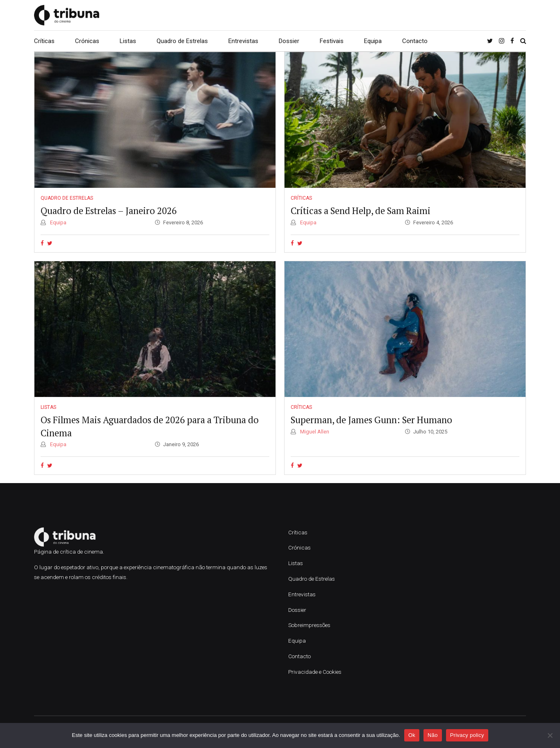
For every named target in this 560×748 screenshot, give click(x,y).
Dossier (289, 41)
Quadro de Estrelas (182, 41)
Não (433, 735)
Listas (128, 41)
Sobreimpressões (309, 625)
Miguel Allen (314, 432)
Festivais (332, 41)
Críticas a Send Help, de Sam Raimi (361, 211)
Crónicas (87, 41)
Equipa (373, 41)
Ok (412, 735)
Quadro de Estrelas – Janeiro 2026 (109, 211)
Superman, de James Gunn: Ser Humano (371, 420)
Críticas (44, 41)
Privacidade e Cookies (315, 672)
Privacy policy (467, 735)
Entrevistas (243, 41)
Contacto (415, 41)
